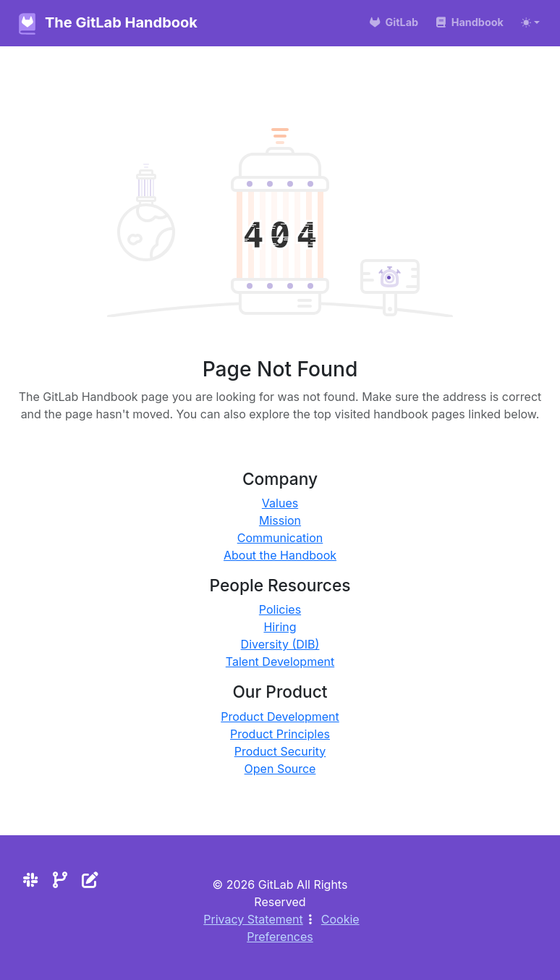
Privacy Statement (253, 919)
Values (280, 503)
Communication (280, 538)
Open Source (280, 769)
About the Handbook (280, 555)
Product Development (280, 717)
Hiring (280, 627)
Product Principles (280, 734)
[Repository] (60, 880)
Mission (280, 520)
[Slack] (30, 880)
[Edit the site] (90, 880)
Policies (280, 609)
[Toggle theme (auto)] (530, 22)
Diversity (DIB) (280, 644)
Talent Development (280, 662)
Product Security (280, 751)
